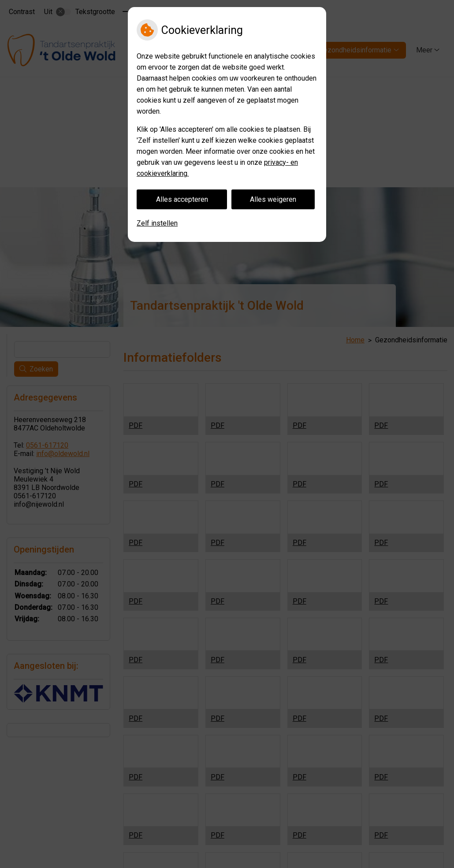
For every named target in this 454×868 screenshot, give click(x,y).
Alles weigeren (273, 199)
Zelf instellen (157, 223)
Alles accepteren (182, 199)
